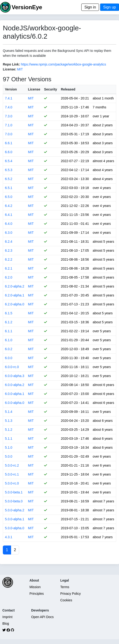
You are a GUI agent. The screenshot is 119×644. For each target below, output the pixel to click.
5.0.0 (9, 456)
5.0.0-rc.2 (12, 465)
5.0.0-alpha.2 (15, 510)
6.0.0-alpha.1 (15, 394)
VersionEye (27, 7)
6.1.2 (9, 322)
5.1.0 (9, 447)
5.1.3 (9, 421)
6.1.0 (9, 340)
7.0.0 (9, 134)
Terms (65, 587)
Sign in (90, 7)
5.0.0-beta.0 (14, 501)
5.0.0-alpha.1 (15, 519)
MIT (20, 69)
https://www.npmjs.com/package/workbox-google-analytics (63, 64)
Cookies (66, 600)
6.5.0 (9, 197)
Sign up (110, 7)
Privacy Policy (71, 594)
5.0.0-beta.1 (14, 492)
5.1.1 (9, 439)
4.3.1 (9, 537)
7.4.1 (9, 98)
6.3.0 (9, 233)
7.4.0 (9, 107)
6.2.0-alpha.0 (15, 304)
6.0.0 (9, 358)
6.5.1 (9, 188)
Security (51, 89)
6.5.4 (9, 161)
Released (68, 89)
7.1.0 (9, 125)
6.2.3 (9, 250)
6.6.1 (9, 143)
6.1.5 (9, 313)
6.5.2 (9, 179)
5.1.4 (9, 412)
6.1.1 (9, 331)
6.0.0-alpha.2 (15, 385)
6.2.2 (9, 259)
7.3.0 (9, 116)
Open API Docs (42, 617)
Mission (35, 587)
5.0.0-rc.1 (12, 474)
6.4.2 (9, 206)
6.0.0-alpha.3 (15, 376)
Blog (6, 623)
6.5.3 (9, 170)
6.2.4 (9, 242)
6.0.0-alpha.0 (15, 403)
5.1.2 (9, 430)
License (34, 89)
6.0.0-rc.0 (12, 367)
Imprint (7, 617)
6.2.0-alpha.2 (15, 286)
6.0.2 (9, 349)
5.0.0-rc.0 (12, 483)
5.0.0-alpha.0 (15, 528)
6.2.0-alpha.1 (15, 295)
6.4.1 (9, 215)
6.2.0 (9, 277)
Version (11, 89)
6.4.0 (9, 224)
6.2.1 (9, 268)
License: (10, 69)
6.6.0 (9, 152)
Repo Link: (11, 64)
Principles (37, 594)
